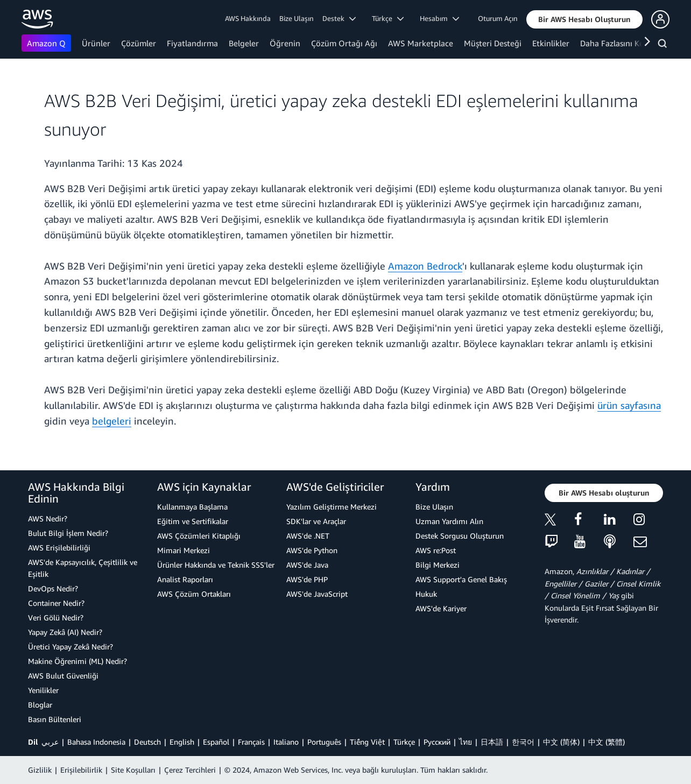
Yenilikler (43, 690)
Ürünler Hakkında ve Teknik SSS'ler (216, 565)
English (182, 742)
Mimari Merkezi (184, 550)
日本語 (492, 742)
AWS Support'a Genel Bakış (461, 579)
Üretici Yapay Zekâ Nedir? (70, 647)
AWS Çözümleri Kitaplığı (199, 536)
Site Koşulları (133, 770)
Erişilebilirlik (81, 770)
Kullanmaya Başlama (192, 507)
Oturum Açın (498, 18)
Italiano (286, 742)
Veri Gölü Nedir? (56, 617)
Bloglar (40, 705)
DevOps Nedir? (53, 588)
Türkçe (404, 742)
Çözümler (139, 43)
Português (324, 742)
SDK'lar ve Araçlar (316, 521)
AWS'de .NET (308, 536)
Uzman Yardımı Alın (449, 521)
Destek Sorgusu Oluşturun (460, 536)
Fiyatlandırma (192, 43)
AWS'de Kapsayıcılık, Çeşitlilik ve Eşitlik (83, 568)
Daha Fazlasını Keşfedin (623, 43)
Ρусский (437, 742)
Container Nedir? (56, 603)
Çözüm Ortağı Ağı (344, 43)
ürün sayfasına (629, 405)
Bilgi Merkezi (438, 565)
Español (216, 742)
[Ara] (664, 45)
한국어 (523, 742)
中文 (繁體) (607, 742)
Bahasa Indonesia (96, 742)
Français (251, 742)
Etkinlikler (551, 43)
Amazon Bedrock (425, 266)
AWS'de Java (307, 565)
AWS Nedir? (48, 518)
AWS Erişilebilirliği (59, 548)
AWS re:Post (436, 550)
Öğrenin (285, 43)
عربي (50, 742)
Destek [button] (339, 18)
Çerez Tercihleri (190, 770)
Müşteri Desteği (493, 43)
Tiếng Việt (367, 742)
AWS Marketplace (421, 43)
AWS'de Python (312, 550)
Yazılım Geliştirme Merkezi (332, 507)
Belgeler (244, 43)
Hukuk (426, 594)
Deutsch (147, 742)
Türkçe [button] (388, 18)
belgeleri (112, 421)
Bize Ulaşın (297, 18)
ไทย (466, 742)
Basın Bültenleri (55, 719)
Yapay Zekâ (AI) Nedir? (65, 632)
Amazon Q (46, 43)
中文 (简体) (561, 742)
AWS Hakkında (248, 18)
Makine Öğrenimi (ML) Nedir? (77, 661)
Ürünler (96, 43)
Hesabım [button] (439, 18)
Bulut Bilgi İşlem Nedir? (68, 533)
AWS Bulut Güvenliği (63, 676)
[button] (584, 19)
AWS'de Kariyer (441, 608)
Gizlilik (40, 770)
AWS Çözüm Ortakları (194, 594)
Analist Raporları (185, 579)
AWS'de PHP (307, 579)
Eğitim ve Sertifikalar (193, 521)
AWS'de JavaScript (317, 594)
